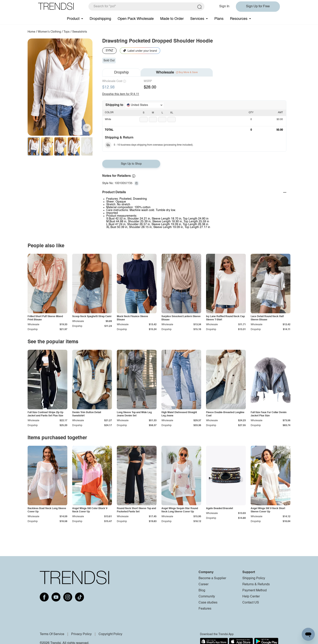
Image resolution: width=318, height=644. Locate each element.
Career (204, 584)
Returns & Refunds (256, 584)
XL (172, 113)
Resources (239, 19)
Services (197, 19)
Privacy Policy (81, 634)
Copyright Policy (110, 634)
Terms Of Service (52, 634)
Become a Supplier (212, 578)
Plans (219, 19)
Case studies (208, 603)
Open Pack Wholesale (136, 19)
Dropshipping (100, 19)
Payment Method (255, 591)
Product (73, 19)
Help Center (251, 597)
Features (205, 609)
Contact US (251, 603)
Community (207, 597)
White (108, 119)
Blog (202, 591)
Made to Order (172, 19)
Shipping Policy (254, 578)
